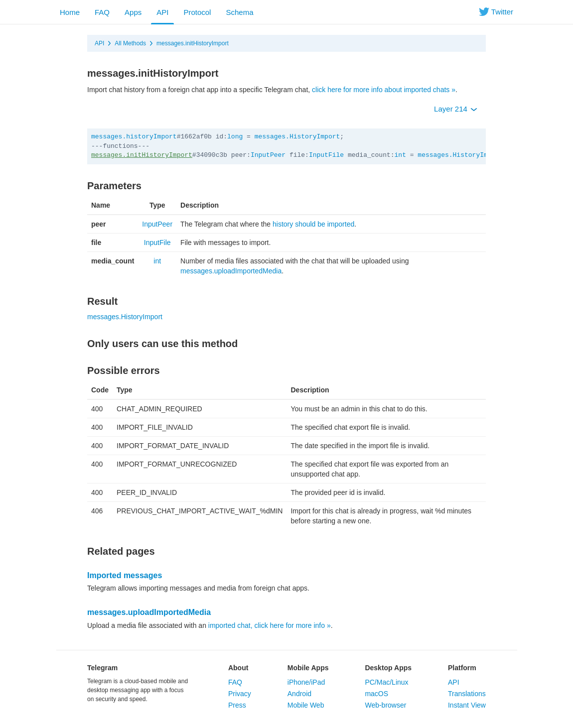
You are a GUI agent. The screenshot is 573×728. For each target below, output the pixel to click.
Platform (462, 668)
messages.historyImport (134, 137)
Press (237, 705)
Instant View (467, 705)
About (238, 668)
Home (70, 12)
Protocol (197, 12)
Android (299, 694)
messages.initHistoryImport (193, 43)
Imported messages (125, 575)
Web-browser (385, 705)
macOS (376, 694)
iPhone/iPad (306, 682)
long (235, 137)
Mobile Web (306, 705)
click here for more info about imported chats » (384, 90)
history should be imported (313, 224)
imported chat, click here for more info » (270, 625)
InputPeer (268, 155)
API (162, 12)
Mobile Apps (308, 668)
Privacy (240, 694)
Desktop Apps (388, 668)
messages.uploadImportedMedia (231, 271)
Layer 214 (456, 109)
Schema (239, 12)
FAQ (102, 12)
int (400, 155)
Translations (467, 694)
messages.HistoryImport (297, 137)
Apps (133, 12)
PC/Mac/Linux (386, 682)
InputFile (326, 155)
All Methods (130, 43)
